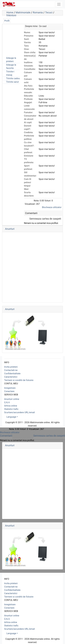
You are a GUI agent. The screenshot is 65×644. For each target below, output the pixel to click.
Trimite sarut (12, 82)
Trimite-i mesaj (10, 73)
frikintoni (11, 15)
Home (10, 12)
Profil (7, 21)
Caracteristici (11, 377)
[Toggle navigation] (59, 4)
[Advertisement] (17, 38)
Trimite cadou (13, 78)
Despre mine (31, 26)
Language (11, 417)
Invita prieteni (11, 367)
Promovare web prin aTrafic (15, 349)
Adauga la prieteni (11, 60)
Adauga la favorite (11, 66)
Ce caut (43, 26)
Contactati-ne (11, 370)
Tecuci (49, 12)
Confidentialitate (12, 374)
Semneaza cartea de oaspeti (45, 219)
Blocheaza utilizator (52, 207)
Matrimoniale (23, 12)
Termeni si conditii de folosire (19, 380)
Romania (38, 12)
